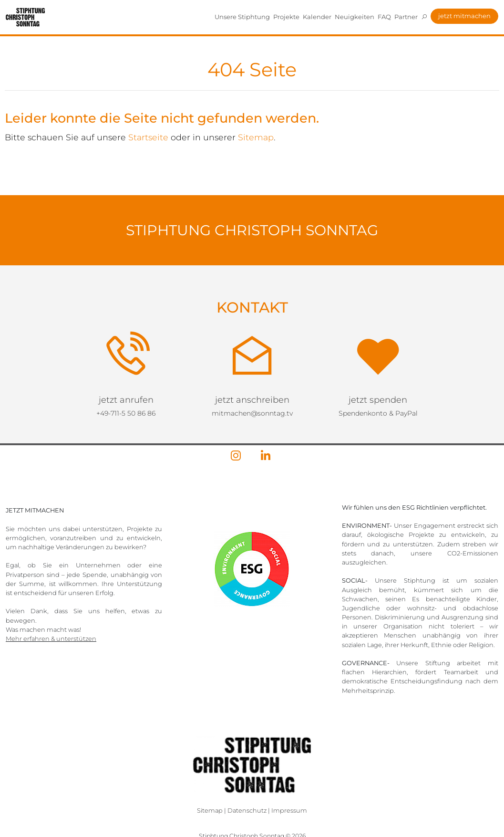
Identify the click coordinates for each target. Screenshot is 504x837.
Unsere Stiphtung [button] (242, 17)
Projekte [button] (286, 17)
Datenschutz (247, 811)
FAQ (384, 17)
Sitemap (256, 137)
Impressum (289, 811)
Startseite (148, 137)
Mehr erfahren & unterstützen (51, 639)
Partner (406, 17)
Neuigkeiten (355, 17)
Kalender (317, 17)
